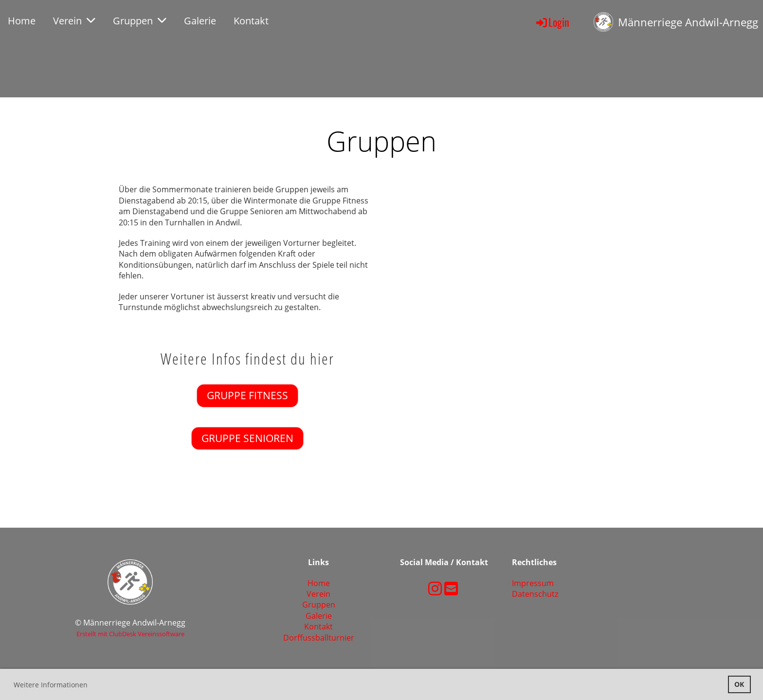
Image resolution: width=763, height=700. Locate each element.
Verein (74, 21)
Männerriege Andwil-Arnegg (688, 22)
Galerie (200, 21)
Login (552, 22)
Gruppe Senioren (247, 438)
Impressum (533, 583)
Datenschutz (535, 594)
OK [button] (739, 684)
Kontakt (251, 21)
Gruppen (140, 21)
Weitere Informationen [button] (51, 685)
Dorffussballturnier (319, 638)
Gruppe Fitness (247, 395)
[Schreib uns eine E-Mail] (451, 588)
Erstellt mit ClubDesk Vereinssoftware (130, 634)
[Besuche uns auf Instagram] (435, 588)
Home (22, 21)
